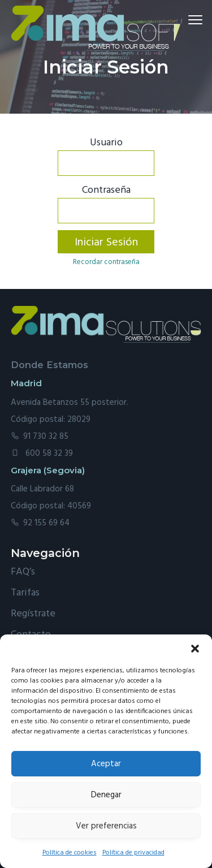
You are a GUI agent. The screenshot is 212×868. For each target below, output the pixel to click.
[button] (195, 649)
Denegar (106, 795)
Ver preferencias (106, 826)
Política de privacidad (133, 853)
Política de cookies (70, 853)
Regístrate (33, 614)
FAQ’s (23, 572)
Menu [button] (192, 19)
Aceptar (106, 764)
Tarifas (25, 593)
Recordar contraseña (106, 262)
